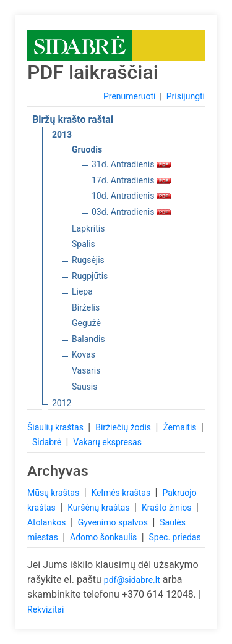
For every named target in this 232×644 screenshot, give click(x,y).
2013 (62, 135)
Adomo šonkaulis (105, 537)
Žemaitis (181, 427)
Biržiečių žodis (124, 427)
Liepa (82, 291)
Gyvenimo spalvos (114, 522)
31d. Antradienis (131, 164)
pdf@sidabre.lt (132, 580)
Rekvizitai (45, 609)
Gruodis (87, 149)
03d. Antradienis (131, 212)
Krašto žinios (168, 508)
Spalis (84, 244)
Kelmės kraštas (122, 493)
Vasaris (86, 370)
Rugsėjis (88, 260)
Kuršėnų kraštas (100, 508)
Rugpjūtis (90, 276)
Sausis (85, 387)
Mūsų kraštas (54, 493)
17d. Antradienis (131, 180)
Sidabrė (48, 442)
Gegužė (86, 323)
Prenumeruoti (129, 96)
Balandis (88, 339)
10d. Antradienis (131, 196)
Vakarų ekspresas (107, 442)
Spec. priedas (174, 537)
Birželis (86, 307)
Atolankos (48, 522)
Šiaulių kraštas (56, 427)
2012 (62, 403)
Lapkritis (88, 228)
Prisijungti (186, 96)
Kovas (84, 354)
